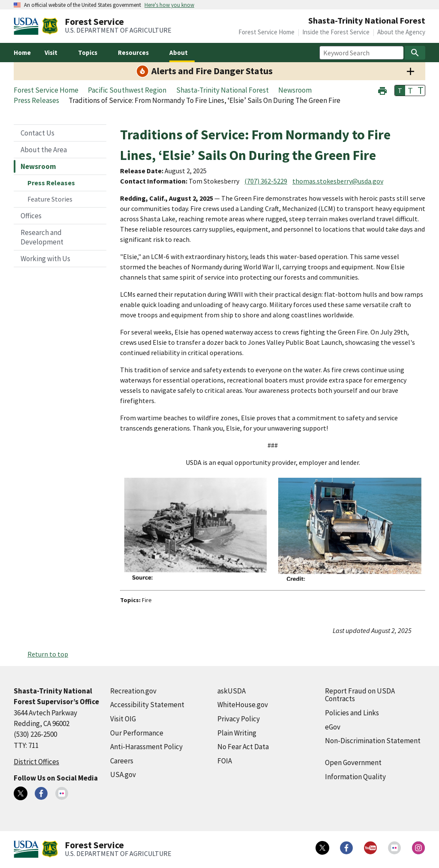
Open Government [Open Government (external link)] (353, 763)
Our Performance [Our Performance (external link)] (137, 733)
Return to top (48, 654)
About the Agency (401, 32)
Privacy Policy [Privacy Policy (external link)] (239, 719)
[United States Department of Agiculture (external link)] (28, 26)
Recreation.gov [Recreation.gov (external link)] (133, 691)
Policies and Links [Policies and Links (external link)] (352, 713)
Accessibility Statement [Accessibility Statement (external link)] (147, 705)
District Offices (36, 762)
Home (22, 53)
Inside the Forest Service (336, 32)
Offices (31, 216)
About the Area (44, 150)
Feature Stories (50, 199)
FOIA (225, 761)
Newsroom (38, 166)
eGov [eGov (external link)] (333, 727)
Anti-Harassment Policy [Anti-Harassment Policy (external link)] (146, 747)
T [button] (400, 90)
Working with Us (45, 259)
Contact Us (38, 133)
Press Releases (51, 183)
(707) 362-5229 (266, 181)
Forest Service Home (266, 32)
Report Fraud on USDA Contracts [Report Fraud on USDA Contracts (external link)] (360, 695)
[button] (382, 90)
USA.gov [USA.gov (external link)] (123, 775)
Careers (122, 761)
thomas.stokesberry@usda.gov (338, 181)
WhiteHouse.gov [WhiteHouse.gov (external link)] (243, 705)
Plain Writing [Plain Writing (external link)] (237, 733)
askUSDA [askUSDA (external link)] (232, 691)
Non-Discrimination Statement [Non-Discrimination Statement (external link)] (373, 741)
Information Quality (355, 777)
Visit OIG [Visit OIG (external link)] (123, 719)
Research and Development (42, 237)
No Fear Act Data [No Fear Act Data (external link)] (243, 747)
